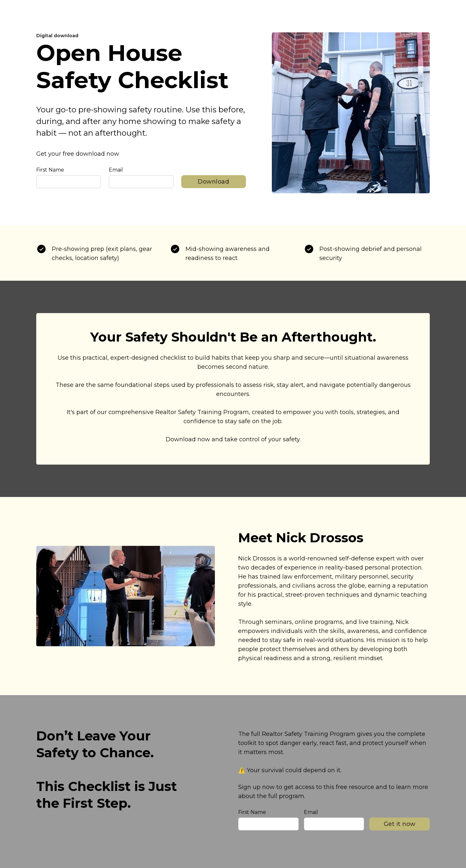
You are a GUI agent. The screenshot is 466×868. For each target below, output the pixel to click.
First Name (50, 170)
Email (116, 170)
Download (213, 182)
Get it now (400, 824)
